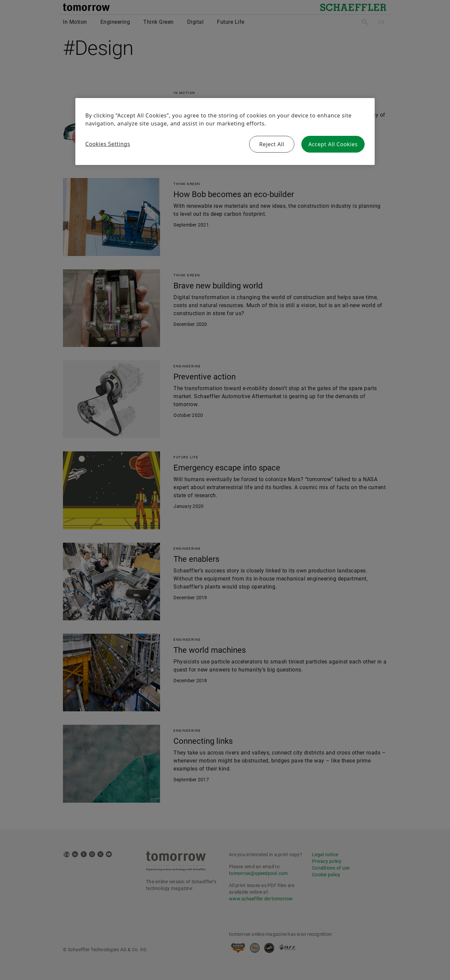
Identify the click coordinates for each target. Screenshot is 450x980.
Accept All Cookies (333, 144)
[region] (225, 131)
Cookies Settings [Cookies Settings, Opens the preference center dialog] (108, 144)
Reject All (272, 144)
